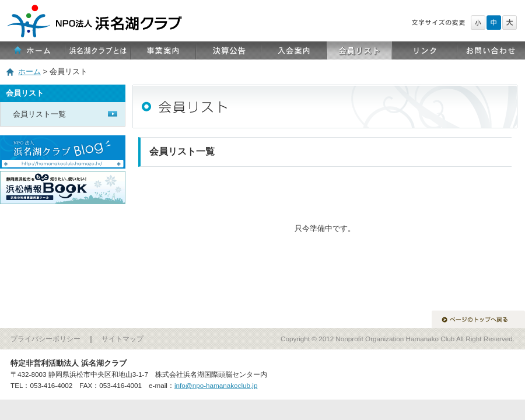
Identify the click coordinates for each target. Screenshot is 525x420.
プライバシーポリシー (45, 339)
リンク (425, 50)
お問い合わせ (491, 50)
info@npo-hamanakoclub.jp (216, 385)
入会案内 (294, 50)
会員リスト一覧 (39, 114)
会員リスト (359, 50)
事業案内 (163, 50)
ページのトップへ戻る (478, 319)
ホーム (33, 50)
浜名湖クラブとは (98, 50)
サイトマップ (123, 339)
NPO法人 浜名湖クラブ (262, 6)
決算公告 (229, 50)
